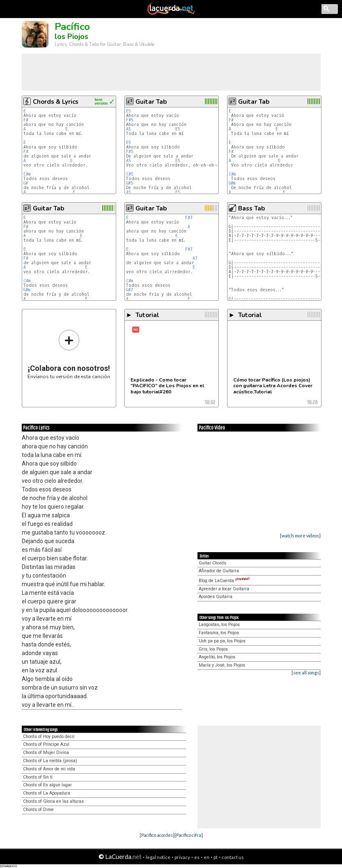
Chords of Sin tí (38, 777)
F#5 (130, 120)
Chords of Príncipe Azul (46, 744)
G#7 (130, 290)
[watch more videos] (300, 536)
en (207, 857)
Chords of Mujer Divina (46, 753)
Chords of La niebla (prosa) (50, 761)
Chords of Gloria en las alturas (53, 801)
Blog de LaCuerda (224, 581)
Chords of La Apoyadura (47, 793)
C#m (27, 174)
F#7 (189, 218)
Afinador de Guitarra (219, 571)
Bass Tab (251, 208)
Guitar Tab (151, 102)
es (197, 857)
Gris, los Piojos (213, 649)
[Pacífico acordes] (157, 835)
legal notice (158, 857)
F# (26, 120)
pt (216, 857)
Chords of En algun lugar (47, 785)
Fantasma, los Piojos (219, 633)
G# (26, 183)
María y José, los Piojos (222, 665)
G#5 (130, 183)
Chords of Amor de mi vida (49, 769)
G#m (232, 183)
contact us (233, 857)
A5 (129, 129)
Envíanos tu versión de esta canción (69, 354)
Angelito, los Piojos (217, 657)
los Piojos (71, 37)
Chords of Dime (38, 810)
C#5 (130, 174)
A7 (195, 258)
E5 (129, 111)
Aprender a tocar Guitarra (224, 589)
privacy (182, 857)
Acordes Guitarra (216, 597)
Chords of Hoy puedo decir (49, 737)
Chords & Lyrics (56, 102)
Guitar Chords (212, 563)
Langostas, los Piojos (219, 625)
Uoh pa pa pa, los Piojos (222, 641)
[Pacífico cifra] (189, 835)
